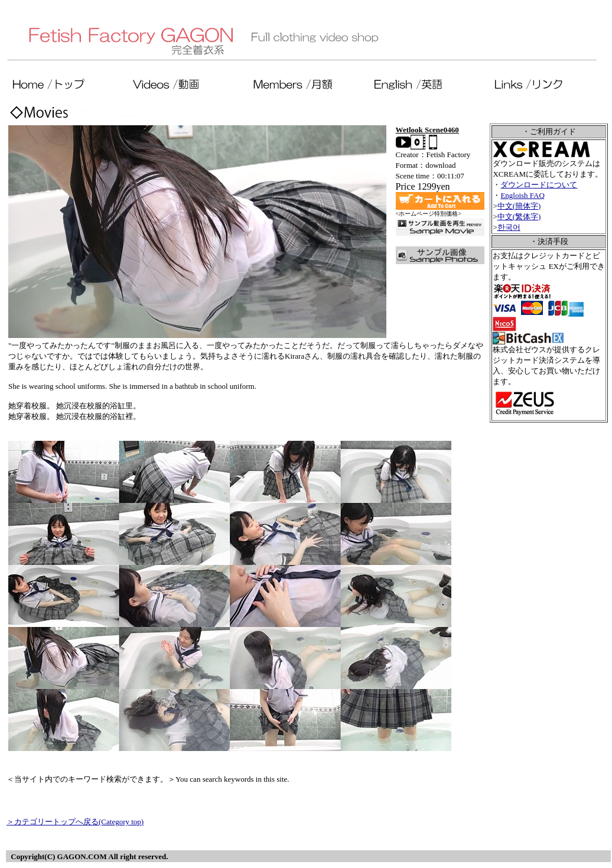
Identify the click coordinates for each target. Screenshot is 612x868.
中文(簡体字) (519, 206)
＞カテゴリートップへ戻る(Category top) (75, 822)
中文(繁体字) (519, 217)
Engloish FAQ (523, 195)
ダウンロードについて (539, 185)
